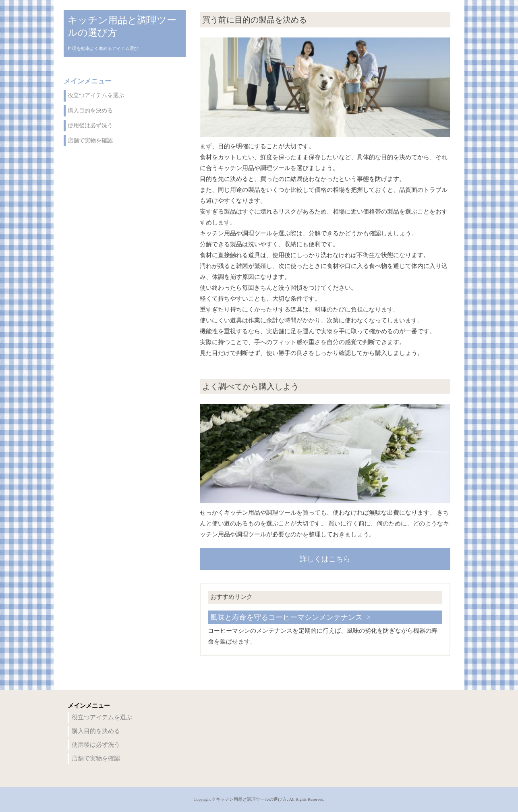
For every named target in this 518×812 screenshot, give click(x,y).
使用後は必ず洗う (90, 126)
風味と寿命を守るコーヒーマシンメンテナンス (286, 617)
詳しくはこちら (325, 559)
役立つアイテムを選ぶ (96, 95)
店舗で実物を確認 (90, 140)
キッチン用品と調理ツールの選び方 (122, 26)
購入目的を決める (90, 111)
